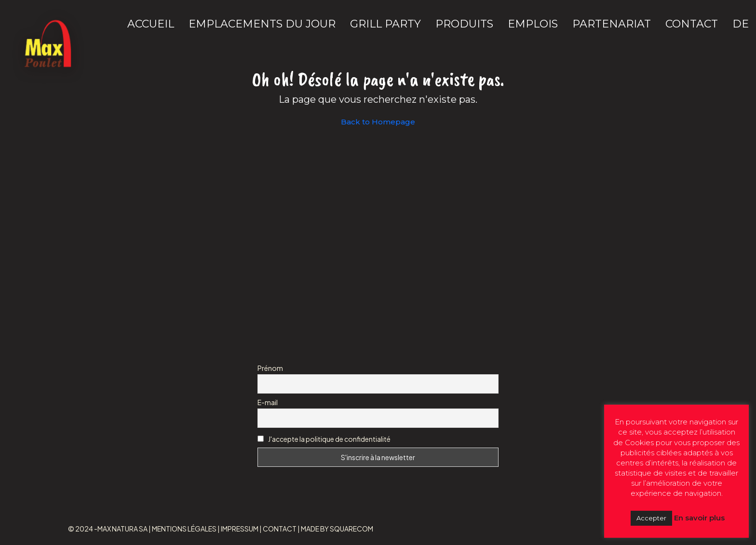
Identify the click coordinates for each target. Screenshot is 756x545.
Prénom (270, 368)
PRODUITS (464, 24)
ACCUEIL (151, 24)
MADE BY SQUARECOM (337, 529)
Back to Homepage (378, 122)
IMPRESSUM (240, 529)
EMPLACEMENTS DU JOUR (262, 24)
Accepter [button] (651, 518)
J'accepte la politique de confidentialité (329, 439)
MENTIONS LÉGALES (184, 529)
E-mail (268, 402)
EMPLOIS (533, 24)
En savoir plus (699, 518)
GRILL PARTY (385, 24)
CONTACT (692, 24)
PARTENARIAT (612, 24)
